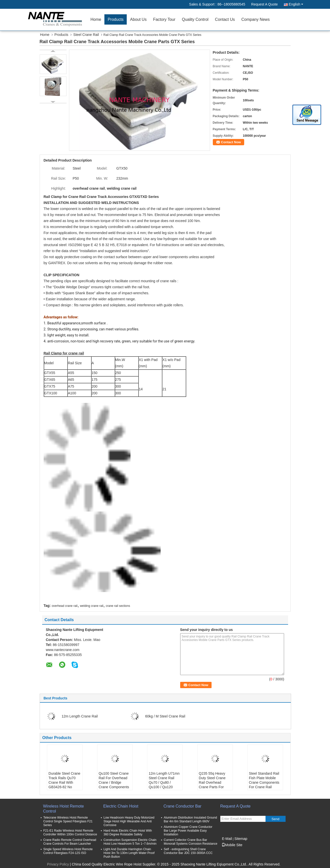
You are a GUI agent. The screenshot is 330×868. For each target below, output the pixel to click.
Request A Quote (265, 4)
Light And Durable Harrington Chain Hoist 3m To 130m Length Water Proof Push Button (129, 853)
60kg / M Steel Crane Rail (165, 716)
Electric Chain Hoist (121, 806)
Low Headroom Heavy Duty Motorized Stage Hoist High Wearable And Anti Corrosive (129, 821)
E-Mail (227, 839)
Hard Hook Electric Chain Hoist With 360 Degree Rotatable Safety (128, 833)
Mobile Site (232, 845)
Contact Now (231, 142)
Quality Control (195, 19)
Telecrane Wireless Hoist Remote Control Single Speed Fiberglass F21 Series (68, 821)
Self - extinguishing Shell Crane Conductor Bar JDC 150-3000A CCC (188, 851)
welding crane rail (91, 606)
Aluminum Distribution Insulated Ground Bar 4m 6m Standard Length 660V (190, 819)
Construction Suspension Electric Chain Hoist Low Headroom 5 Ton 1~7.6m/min (130, 842)
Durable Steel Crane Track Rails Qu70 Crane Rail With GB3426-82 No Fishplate (64, 782)
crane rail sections (118, 606)
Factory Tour (164, 19)
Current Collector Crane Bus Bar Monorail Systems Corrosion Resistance (191, 842)
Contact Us (225, 19)
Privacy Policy (58, 864)
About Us (138, 19)
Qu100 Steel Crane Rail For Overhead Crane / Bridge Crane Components (114, 780)
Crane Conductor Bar (183, 806)
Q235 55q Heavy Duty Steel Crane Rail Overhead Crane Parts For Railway (212, 782)
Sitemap (241, 839)
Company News (256, 19)
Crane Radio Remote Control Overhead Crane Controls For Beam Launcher (70, 842)
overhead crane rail (65, 606)
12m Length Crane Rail (80, 716)
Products (116, 19)
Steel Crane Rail (86, 35)
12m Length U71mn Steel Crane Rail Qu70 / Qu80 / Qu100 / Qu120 (164, 780)
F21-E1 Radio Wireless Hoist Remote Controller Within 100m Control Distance (70, 833)
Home (96, 19)
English (296, 4)
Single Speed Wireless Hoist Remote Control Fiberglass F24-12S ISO (68, 851)
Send (275, 819)
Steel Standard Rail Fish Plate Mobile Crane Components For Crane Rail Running (264, 782)
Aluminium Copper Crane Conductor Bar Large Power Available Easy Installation (188, 831)
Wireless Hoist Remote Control (64, 809)
